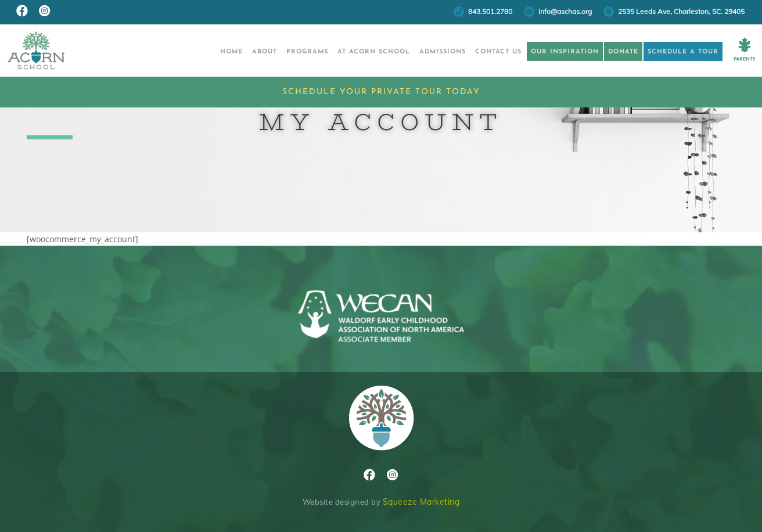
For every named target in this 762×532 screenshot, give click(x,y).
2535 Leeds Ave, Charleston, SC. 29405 (681, 11)
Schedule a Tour (673, 52)
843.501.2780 (490, 11)
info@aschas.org (565, 11)
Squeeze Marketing (421, 502)
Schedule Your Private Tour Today (381, 92)
